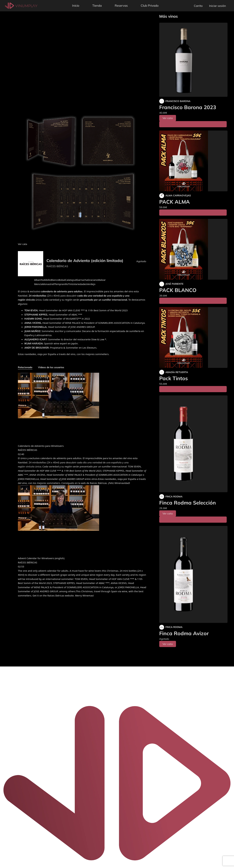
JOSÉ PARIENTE (174, 284)
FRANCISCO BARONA (178, 101)
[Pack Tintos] (193, 337)
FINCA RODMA (174, 496)
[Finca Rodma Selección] (193, 444)
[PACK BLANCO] (193, 249)
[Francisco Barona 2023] (193, 60)
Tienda (97, 6)
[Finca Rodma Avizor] (193, 574)
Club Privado (150, 6)
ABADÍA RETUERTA (177, 372)
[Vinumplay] (21, 5)
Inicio (76, 6)
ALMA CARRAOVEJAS (178, 195)
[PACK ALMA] (193, 161)
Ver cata (168, 118)
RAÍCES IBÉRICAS (57, 266)
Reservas (121, 6)
